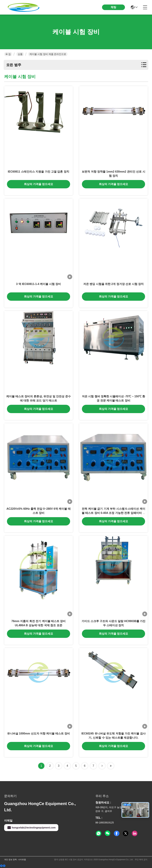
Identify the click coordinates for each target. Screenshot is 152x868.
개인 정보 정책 (10, 860)
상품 (20, 54)
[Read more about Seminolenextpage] (102, 766)
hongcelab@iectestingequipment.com (31, 828)
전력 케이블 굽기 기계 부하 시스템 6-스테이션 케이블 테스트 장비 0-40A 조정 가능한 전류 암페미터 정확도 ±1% (114, 513)
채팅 (113, 7)
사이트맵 (22, 860)
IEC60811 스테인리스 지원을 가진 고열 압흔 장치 (39, 172)
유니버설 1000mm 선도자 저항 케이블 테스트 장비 (39, 734)
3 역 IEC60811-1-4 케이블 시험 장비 (39, 284)
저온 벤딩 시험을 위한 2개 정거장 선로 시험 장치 (113, 284)
